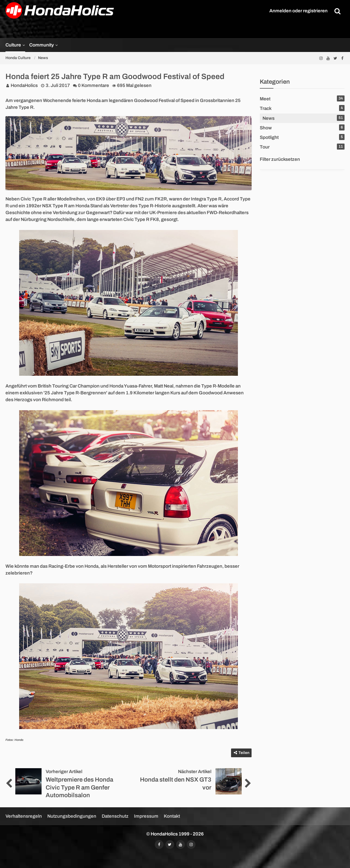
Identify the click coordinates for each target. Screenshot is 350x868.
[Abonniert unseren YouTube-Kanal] (328, 58)
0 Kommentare (94, 85)
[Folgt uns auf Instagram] (321, 58)
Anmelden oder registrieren (298, 11)
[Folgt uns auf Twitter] (335, 58)
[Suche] (337, 11)
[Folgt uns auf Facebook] (342, 58)
